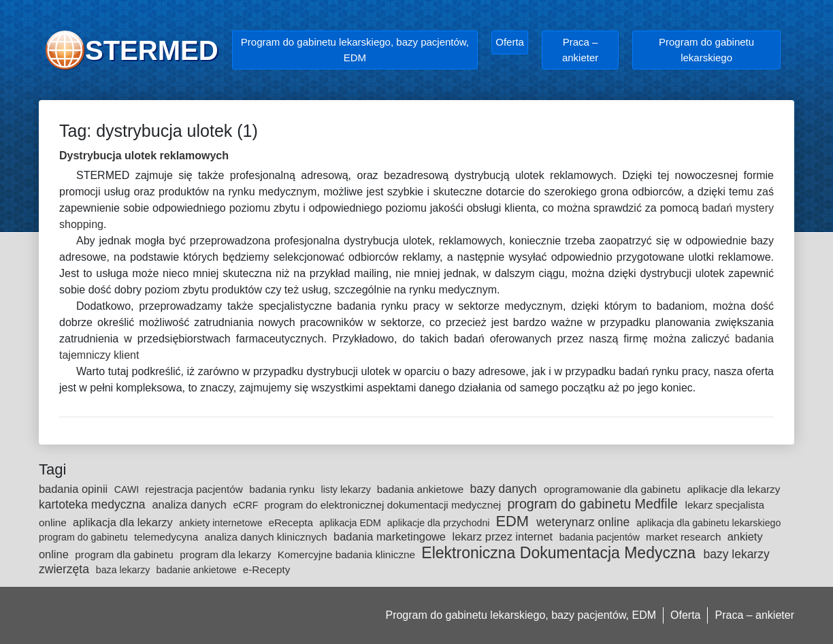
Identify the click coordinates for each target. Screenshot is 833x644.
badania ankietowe (422, 489)
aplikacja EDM (352, 523)
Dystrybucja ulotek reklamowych (144, 156)
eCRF (247, 505)
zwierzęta (66, 569)
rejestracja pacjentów (195, 489)
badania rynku (283, 489)
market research (685, 537)
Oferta (510, 42)
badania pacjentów (601, 537)
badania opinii (75, 489)
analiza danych (191, 504)
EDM (514, 521)
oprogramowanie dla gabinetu (614, 489)
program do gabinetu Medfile (594, 504)
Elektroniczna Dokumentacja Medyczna (560, 553)
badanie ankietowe (197, 570)
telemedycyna (168, 537)
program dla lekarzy (227, 554)
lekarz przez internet (504, 536)
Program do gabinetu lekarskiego (706, 50)
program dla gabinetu (126, 554)
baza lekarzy (125, 570)
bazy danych (505, 489)
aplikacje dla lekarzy (734, 489)
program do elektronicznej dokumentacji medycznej (384, 505)
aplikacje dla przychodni (440, 523)
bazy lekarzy (736, 554)
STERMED (152, 50)
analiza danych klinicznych (268, 537)
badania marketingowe (391, 536)
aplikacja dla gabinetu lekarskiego (708, 523)
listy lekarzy (347, 489)
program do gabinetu (85, 537)
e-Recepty (267, 569)
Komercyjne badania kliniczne (348, 554)
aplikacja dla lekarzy (124, 522)
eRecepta (293, 522)
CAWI (128, 489)
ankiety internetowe (222, 523)
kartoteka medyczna (94, 504)
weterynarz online (585, 522)
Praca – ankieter (580, 50)
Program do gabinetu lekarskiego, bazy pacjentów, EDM (355, 50)
